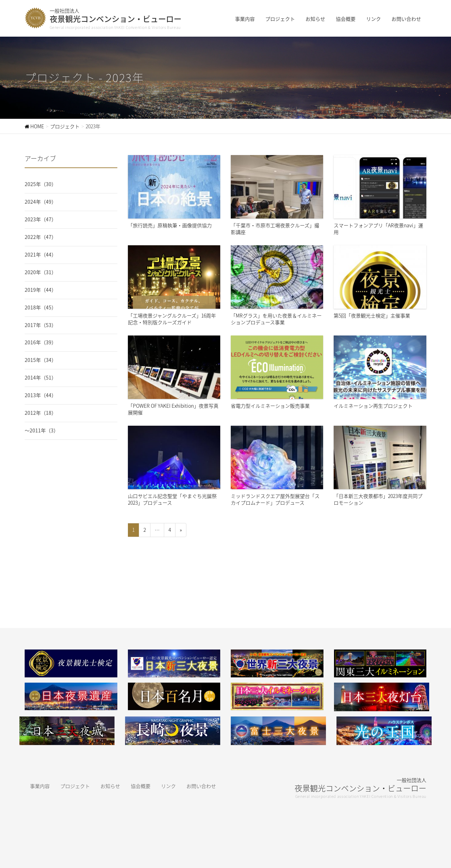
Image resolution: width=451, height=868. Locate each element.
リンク (168, 786)
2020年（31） (41, 272)
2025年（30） (41, 184)
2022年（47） (41, 237)
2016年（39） (41, 342)
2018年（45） (41, 307)
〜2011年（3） (42, 430)
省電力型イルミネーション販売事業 (277, 372)
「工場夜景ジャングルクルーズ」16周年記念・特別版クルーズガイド (174, 285)
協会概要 (141, 786)
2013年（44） (41, 395)
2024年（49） (41, 202)
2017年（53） (41, 325)
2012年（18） (41, 413)
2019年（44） (41, 290)
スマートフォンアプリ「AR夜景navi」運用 (380, 195)
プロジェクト (75, 786)
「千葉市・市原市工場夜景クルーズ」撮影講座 (277, 195)
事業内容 (40, 786)
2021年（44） (41, 254)
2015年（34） (41, 360)
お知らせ (110, 786)
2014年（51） (41, 377)
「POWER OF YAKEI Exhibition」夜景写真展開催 (174, 375)
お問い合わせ (201, 786)
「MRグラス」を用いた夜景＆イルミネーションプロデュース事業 (277, 285)
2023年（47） (41, 219)
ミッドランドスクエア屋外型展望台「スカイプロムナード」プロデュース (277, 466)
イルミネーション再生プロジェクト (380, 372)
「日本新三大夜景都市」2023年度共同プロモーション (380, 466)
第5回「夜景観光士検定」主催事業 (380, 282)
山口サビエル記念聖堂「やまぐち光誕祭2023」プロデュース (174, 466)
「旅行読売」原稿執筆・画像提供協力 (174, 192)
